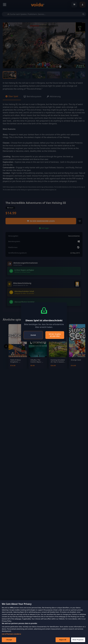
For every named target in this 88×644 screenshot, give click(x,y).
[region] (44, 622)
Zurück (33, 335)
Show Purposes (78, 640)
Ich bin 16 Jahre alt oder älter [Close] (55, 335)
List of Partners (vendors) (11, 634)
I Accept (9, 640)
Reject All (62, 640)
